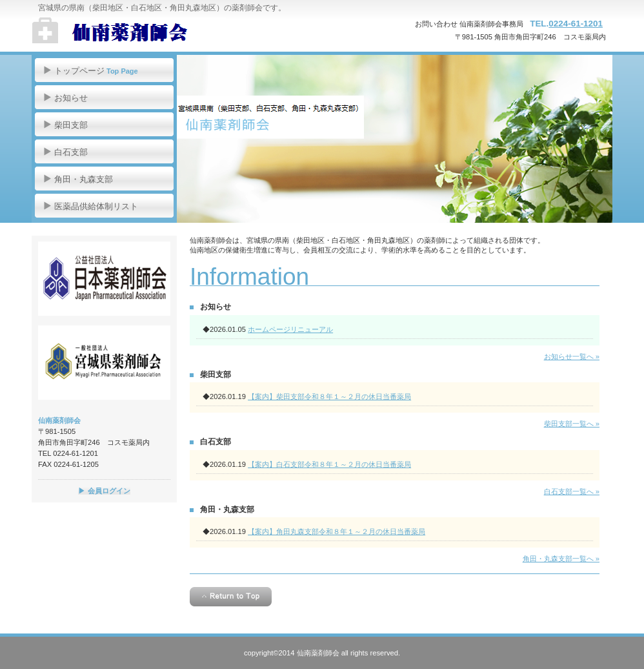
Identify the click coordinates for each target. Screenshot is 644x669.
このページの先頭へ (231, 597)
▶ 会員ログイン (104, 491)
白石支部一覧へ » (572, 491)
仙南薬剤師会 (161, 32)
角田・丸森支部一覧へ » (561, 559)
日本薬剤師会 (104, 279)
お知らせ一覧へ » (572, 356)
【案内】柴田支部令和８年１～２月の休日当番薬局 (329, 396)
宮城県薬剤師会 (104, 363)
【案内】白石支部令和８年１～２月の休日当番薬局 (329, 464)
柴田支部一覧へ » (572, 424)
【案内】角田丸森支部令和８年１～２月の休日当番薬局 (337, 531)
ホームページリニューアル (290, 329)
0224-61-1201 (576, 24)
